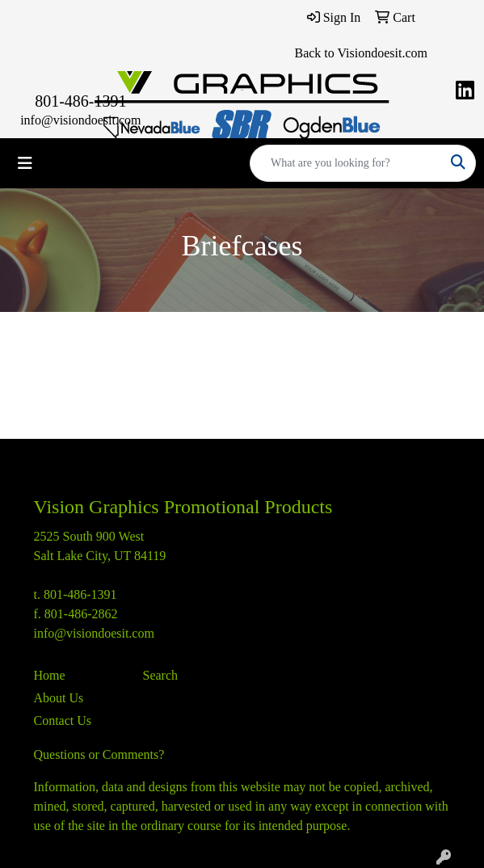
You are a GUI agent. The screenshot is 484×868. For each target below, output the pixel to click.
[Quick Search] (346, 163)
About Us (59, 698)
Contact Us (63, 721)
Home (50, 675)
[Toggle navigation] (25, 163)
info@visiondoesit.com (80, 120)
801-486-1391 (80, 101)
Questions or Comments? (99, 754)
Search (161, 675)
